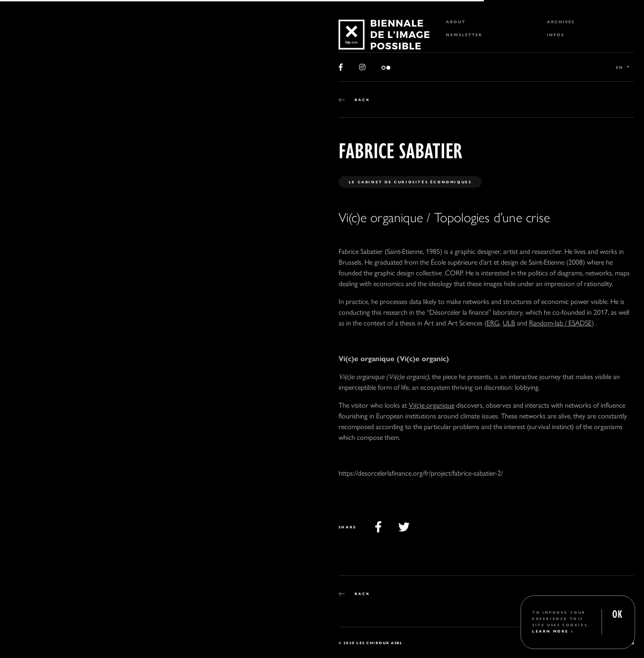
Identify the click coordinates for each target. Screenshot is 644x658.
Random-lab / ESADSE (560, 323)
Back (362, 99)
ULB (509, 323)
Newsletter (464, 35)
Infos (556, 35)
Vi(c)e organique (432, 405)
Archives (561, 22)
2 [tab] (40, 639)
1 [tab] (23, 639)
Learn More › (553, 631)
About (456, 22)
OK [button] (617, 613)
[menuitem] (486, 22)
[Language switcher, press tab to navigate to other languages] (623, 67)
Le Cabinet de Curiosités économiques (410, 182)
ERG (493, 323)
